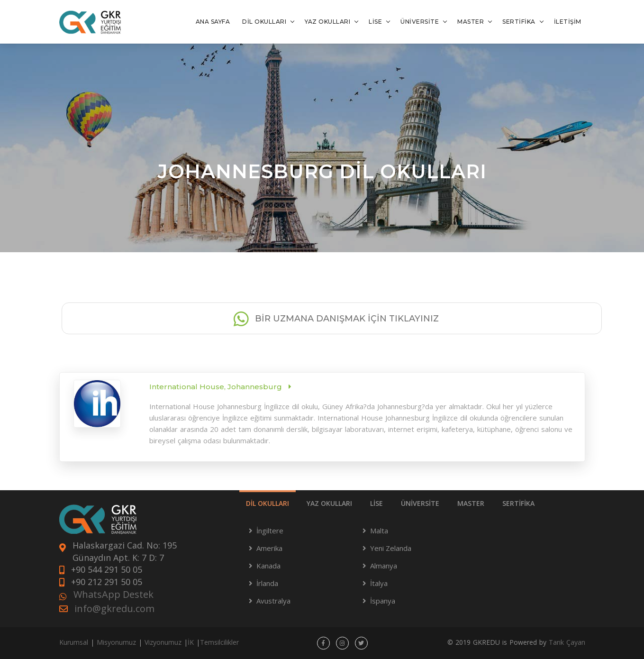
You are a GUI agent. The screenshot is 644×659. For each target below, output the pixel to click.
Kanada (268, 566)
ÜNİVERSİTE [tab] (420, 503)
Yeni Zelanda (391, 548)
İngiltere (270, 531)
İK (191, 642)
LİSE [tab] (376, 503)
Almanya (384, 566)
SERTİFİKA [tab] (518, 503)
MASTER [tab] (471, 503)
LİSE (375, 22)
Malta (379, 531)
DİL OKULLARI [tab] (268, 503)
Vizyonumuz (163, 642)
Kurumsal (74, 642)
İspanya (383, 601)
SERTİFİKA (519, 22)
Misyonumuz (116, 642)
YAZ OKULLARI (327, 22)
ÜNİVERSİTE (420, 22)
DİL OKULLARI (264, 22)
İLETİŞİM (568, 22)
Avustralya (273, 601)
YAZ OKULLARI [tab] (329, 503)
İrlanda (267, 583)
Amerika (269, 548)
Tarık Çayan (567, 642)
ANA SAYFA (213, 22)
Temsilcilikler (219, 642)
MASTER (471, 22)
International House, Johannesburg (217, 387)
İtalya (379, 583)
